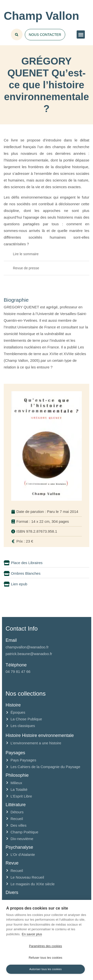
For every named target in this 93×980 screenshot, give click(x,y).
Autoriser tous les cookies (46, 969)
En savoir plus (32, 934)
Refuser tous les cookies (46, 958)
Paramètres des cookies (46, 946)
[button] (81, 34)
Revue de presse (26, 268)
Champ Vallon (41, 16)
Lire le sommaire (26, 254)
